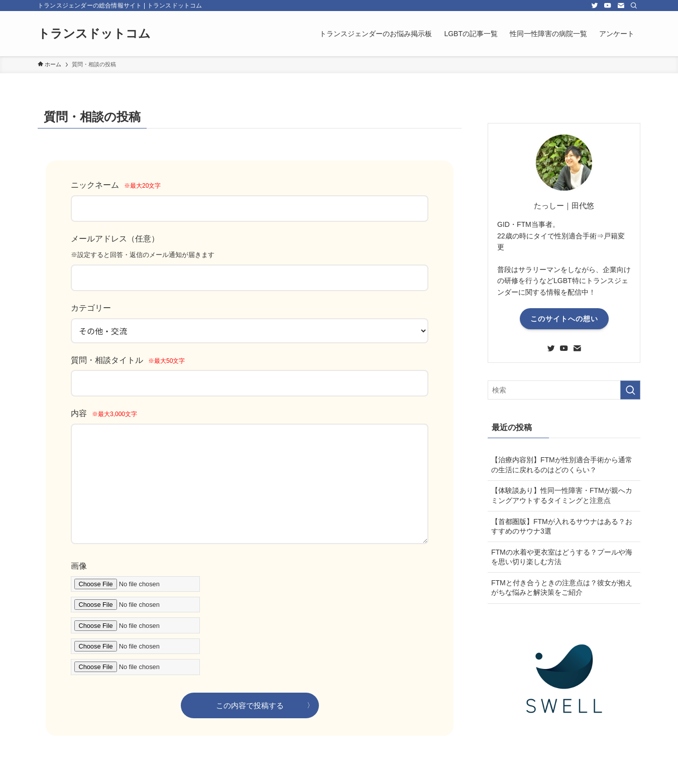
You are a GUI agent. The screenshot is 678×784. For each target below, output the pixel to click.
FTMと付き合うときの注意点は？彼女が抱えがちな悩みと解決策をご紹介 (562, 588)
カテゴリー (91, 308)
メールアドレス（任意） (115, 239)
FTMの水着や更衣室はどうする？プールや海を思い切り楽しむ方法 (562, 557)
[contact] (621, 6)
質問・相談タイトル (128, 360)
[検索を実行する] (630, 390)
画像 (79, 566)
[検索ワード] (564, 390)
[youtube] (608, 6)
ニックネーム (116, 185)
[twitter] (595, 6)
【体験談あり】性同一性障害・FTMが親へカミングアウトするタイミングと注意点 (562, 495)
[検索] (634, 6)
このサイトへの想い (564, 319)
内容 (104, 413)
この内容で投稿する (250, 705)
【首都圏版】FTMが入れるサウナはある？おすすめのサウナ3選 (562, 527)
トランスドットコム (94, 34)
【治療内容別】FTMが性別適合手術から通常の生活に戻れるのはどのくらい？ (562, 465)
